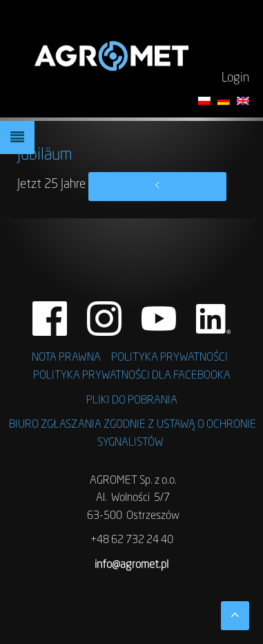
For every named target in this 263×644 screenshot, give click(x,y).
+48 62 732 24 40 (132, 540)
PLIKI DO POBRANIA (132, 401)
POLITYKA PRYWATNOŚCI (169, 358)
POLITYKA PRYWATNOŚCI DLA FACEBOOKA (132, 376)
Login (235, 78)
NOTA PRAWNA (66, 358)
